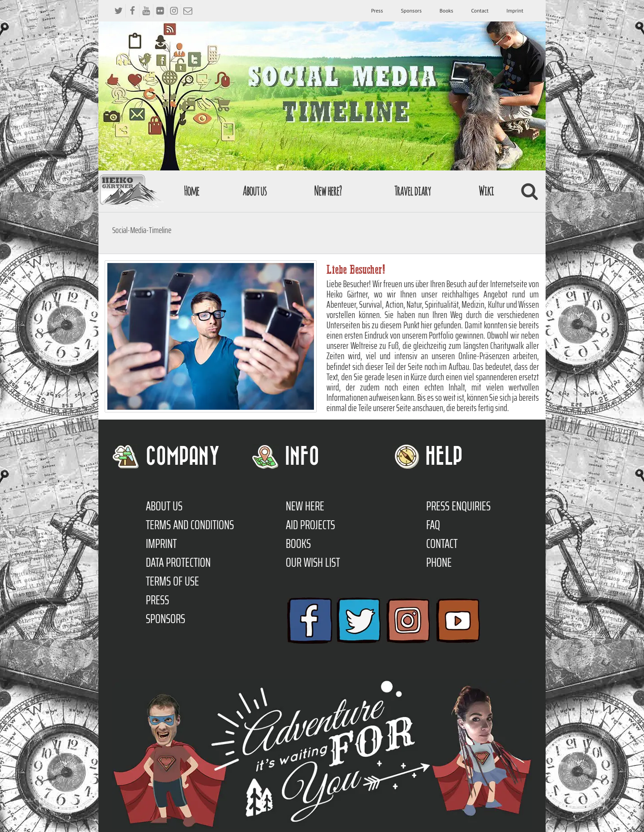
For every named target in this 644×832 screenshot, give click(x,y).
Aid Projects (310, 525)
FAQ (433, 525)
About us (254, 191)
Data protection (178, 562)
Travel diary (412, 191)
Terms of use (172, 581)
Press (377, 11)
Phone (439, 562)
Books (447, 11)
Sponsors (411, 11)
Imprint (515, 11)
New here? (328, 191)
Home (191, 191)
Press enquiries (458, 506)
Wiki (486, 191)
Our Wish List (313, 562)
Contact (480, 11)
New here (305, 506)
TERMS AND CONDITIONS (190, 525)
